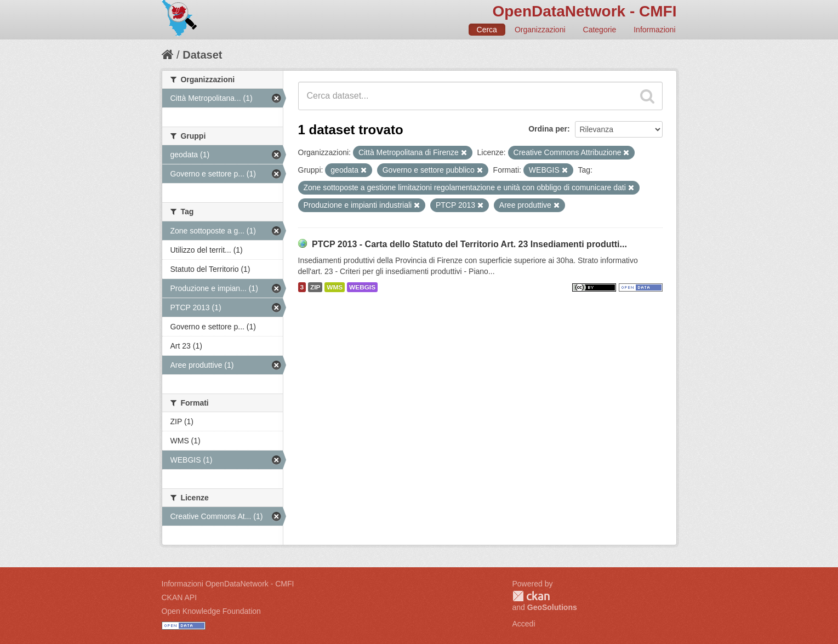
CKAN (531, 596)
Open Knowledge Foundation (211, 611)
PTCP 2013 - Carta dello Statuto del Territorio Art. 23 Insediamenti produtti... (469, 244)
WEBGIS (362, 287)
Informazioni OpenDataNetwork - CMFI (228, 584)
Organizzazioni (540, 30)
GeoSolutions (552, 607)
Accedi (524, 624)
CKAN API (179, 597)
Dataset (202, 55)
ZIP (315, 287)
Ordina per (548, 129)
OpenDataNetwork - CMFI (584, 11)
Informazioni (654, 30)
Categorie (600, 30)
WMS (335, 287)
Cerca (487, 30)
